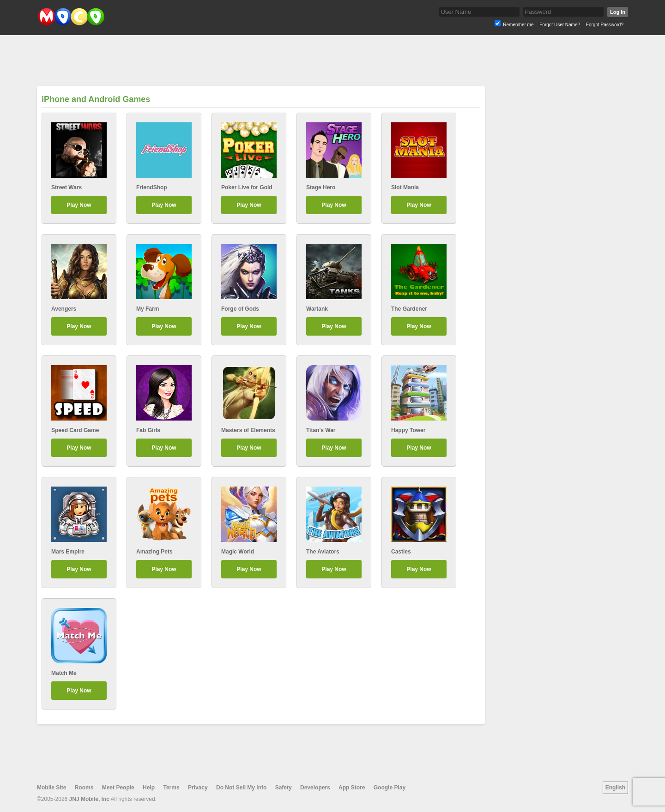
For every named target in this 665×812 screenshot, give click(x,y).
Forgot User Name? (560, 25)
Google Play (390, 788)
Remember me (518, 25)
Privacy (198, 788)
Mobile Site (51, 788)
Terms (171, 788)
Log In (618, 12)
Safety (284, 788)
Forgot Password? (605, 25)
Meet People (118, 788)
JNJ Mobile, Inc (89, 799)
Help (149, 788)
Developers (315, 788)
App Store (352, 788)
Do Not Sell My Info (241, 788)
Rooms (84, 788)
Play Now (79, 205)
